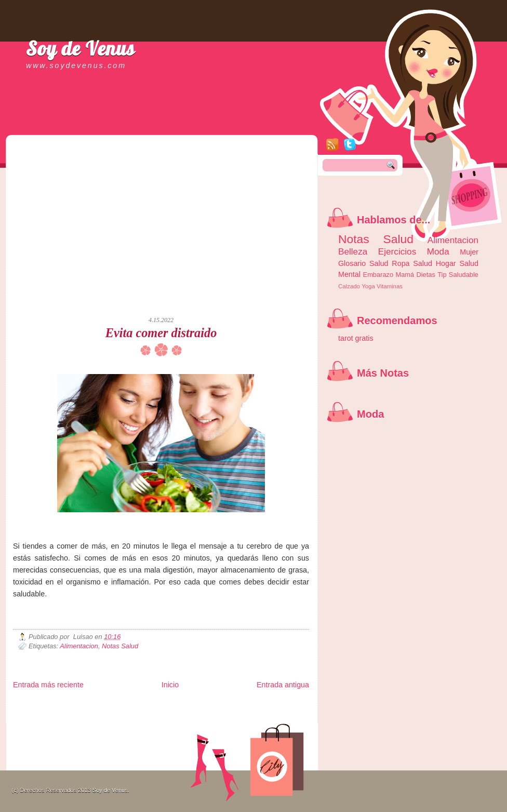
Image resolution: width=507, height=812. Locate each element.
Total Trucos (164, 714)
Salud (423, 263)
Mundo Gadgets (226, 714)
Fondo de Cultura (229, 705)
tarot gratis (356, 338)
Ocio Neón (92, 714)
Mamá (405, 275)
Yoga (368, 286)
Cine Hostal (193, 714)
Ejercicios (397, 251)
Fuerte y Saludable (127, 714)
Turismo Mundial (122, 722)
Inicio (170, 685)
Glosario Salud (363, 263)
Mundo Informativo (79, 722)
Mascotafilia (43, 722)
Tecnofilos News (59, 714)
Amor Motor (287, 722)
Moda (438, 251)
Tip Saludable (458, 275)
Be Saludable (69, 705)
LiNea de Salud (103, 705)
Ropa (401, 263)
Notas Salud (120, 646)
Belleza (353, 251)
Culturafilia (261, 722)
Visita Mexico (189, 722)
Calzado (349, 286)
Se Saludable (157, 722)
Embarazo (378, 275)
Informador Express (145, 705)
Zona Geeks (264, 705)
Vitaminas (390, 286)
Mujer (469, 252)
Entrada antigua (283, 685)
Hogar (446, 263)
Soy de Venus (81, 48)
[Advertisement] (97, 207)
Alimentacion (79, 646)
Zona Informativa (32, 705)
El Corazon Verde (226, 722)
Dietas (425, 275)
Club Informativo (188, 705)
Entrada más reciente (48, 685)
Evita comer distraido (161, 333)
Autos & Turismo (265, 714)
